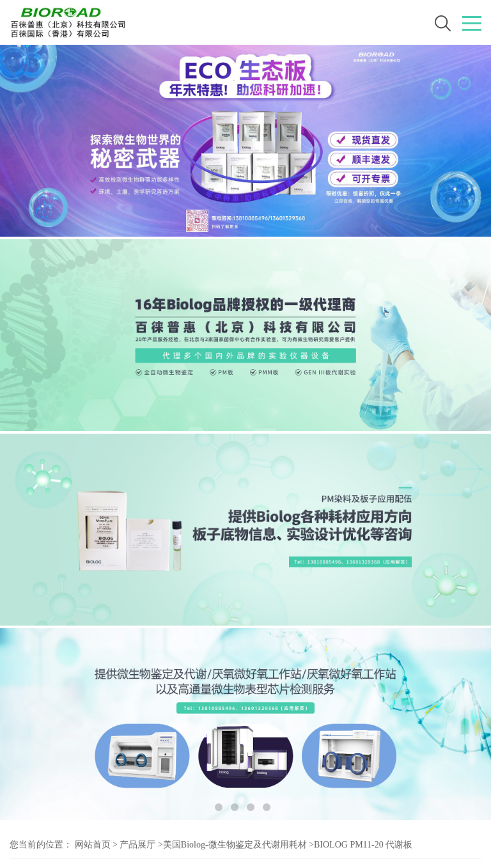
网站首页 (93, 845)
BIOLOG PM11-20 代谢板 (363, 845)
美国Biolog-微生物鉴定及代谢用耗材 (235, 845)
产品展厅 (137, 845)
